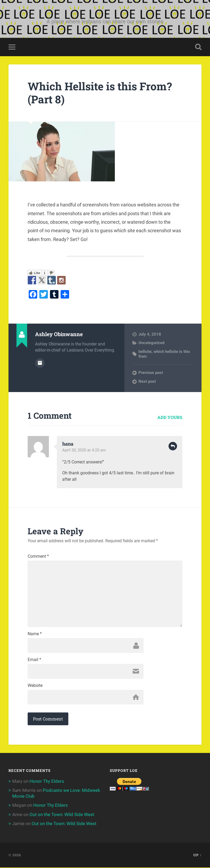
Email (34, 660)
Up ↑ (197, 855)
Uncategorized (151, 343)
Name (35, 634)
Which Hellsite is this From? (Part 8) (100, 93)
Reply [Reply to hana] (173, 446)
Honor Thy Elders (47, 782)
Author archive (40, 363)
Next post (147, 381)
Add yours (170, 417)
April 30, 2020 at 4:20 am (84, 450)
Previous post (151, 373)
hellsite (145, 352)
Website (35, 686)
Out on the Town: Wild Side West (62, 815)
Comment (38, 557)
